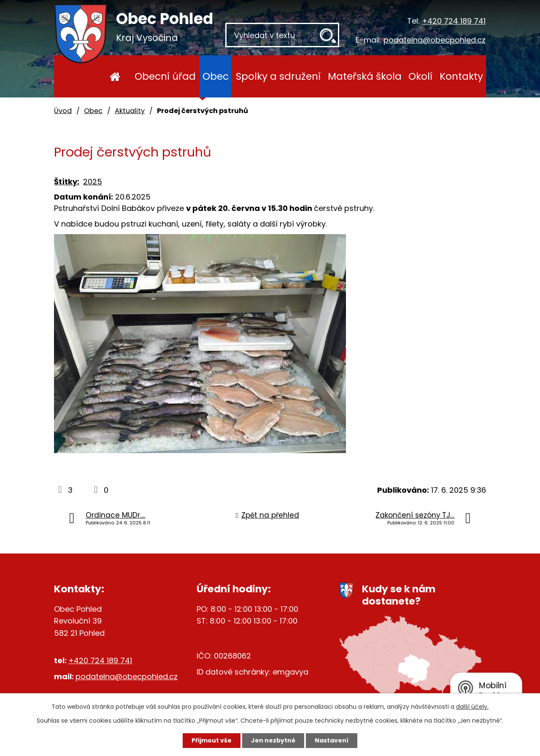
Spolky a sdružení (278, 76)
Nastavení (332, 740)
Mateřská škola (365, 76)
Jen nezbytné (273, 740)
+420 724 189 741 (454, 21)
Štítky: (67, 182)
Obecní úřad (165, 76)
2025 (93, 182)
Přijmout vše (212, 740)
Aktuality (130, 111)
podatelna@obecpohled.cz (435, 40)
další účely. (472, 707)
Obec (216, 76)
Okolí (420, 76)
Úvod (115, 76)
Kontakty (461, 76)
